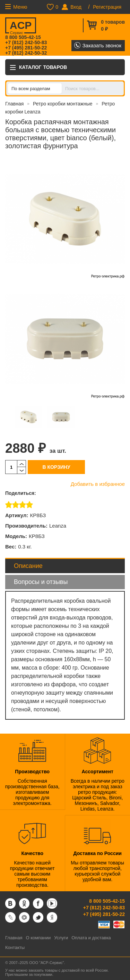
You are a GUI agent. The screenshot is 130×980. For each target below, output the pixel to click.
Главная (14, 104)
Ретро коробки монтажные (63, 104)
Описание (28, 566)
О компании (38, 938)
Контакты (15, 947)
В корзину (56, 467)
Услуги (61, 938)
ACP (20, 26)
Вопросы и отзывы (41, 582)
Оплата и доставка (91, 938)
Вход (76, 7)
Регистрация (107, 7)
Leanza (58, 526)
